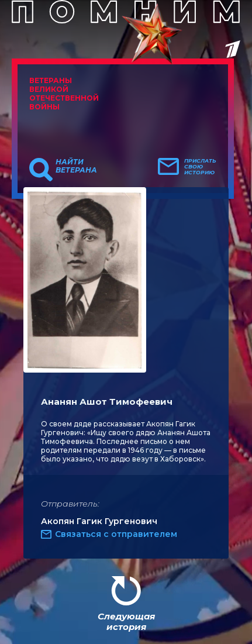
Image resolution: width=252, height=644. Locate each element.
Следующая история (126, 621)
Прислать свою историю (200, 167)
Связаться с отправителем (116, 534)
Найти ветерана (76, 166)
